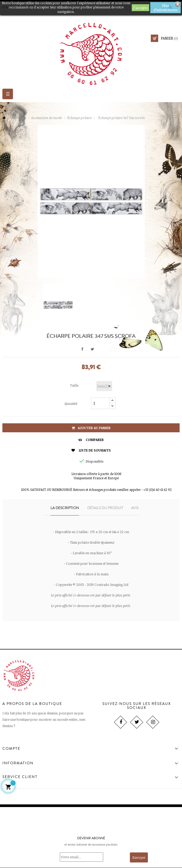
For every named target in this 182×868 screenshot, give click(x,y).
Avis (135, 508)
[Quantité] (100, 403)
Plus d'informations (166, 8)
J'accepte (140, 8)
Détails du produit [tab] (105, 508)
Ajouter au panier (91, 428)
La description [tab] (65, 508)
